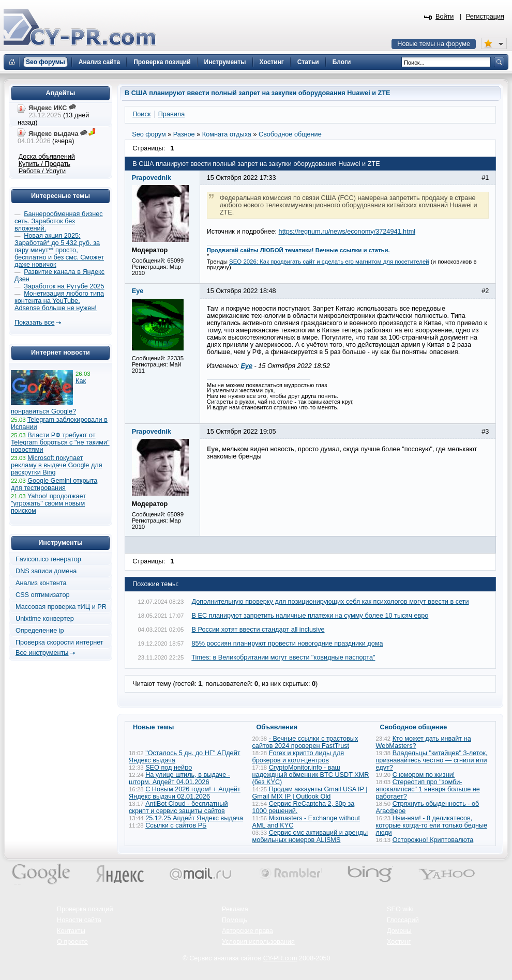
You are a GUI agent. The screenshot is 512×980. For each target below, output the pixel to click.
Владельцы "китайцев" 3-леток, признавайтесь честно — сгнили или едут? (432, 760)
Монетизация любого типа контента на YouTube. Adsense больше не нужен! (59, 301)
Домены (399, 931)
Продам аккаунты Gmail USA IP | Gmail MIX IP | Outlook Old (310, 793)
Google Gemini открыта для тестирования (54, 484)
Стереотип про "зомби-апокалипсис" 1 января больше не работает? (428, 789)
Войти (445, 17)
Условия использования (258, 942)
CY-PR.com (280, 958)
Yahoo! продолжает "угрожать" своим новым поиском (48, 503)
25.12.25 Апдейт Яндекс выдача (194, 818)
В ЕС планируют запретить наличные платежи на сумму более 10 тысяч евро (310, 616)
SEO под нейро (169, 768)
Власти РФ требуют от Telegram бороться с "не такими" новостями (60, 442)
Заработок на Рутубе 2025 (64, 286)
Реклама (235, 909)
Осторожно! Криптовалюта (433, 840)
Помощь (235, 920)
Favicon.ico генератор (48, 559)
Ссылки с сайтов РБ (176, 825)
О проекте (72, 942)
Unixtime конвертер (45, 619)
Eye (246, 366)
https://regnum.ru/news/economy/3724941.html (347, 232)
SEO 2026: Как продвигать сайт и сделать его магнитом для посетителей (329, 262)
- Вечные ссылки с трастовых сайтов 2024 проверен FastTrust (305, 742)
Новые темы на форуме (434, 44)
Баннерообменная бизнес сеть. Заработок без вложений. (59, 221)
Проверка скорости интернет (59, 642)
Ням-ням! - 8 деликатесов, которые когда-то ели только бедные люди (432, 825)
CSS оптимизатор (43, 595)
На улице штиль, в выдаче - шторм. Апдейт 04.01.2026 (179, 778)
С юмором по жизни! (424, 775)
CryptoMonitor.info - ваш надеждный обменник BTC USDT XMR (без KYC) (311, 775)
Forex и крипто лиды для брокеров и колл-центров (298, 757)
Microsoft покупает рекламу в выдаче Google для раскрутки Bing (57, 465)
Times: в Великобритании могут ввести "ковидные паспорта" (283, 657)
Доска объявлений (47, 157)
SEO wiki (400, 909)
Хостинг (399, 942)
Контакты (71, 931)
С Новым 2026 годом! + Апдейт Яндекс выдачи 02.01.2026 (185, 793)
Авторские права (247, 931)
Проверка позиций (85, 909)
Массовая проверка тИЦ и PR (61, 607)
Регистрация (485, 17)
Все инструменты (42, 653)
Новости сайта (79, 920)
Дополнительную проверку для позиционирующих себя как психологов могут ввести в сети (330, 602)
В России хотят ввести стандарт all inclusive (258, 630)
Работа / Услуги (42, 171)
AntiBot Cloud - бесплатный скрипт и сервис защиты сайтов (178, 807)
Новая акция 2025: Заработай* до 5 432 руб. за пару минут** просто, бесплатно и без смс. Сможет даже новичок (59, 250)
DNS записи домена (46, 571)
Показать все (34, 323)
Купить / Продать (44, 164)
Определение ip (40, 631)
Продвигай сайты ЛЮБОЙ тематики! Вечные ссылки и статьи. (298, 250)
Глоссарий (403, 920)
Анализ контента (41, 583)
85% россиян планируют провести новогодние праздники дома (288, 644)
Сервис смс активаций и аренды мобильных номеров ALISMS (310, 836)
